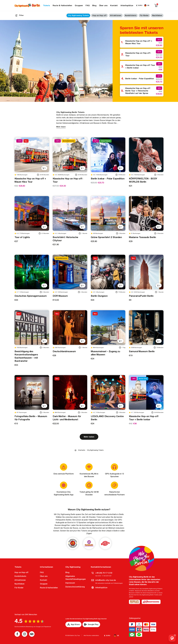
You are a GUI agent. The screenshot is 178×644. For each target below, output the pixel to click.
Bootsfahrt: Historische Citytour (65, 239)
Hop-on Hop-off (99, 15)
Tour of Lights (22, 237)
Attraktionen (116, 15)
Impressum (70, 583)
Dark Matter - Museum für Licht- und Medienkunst (67, 418)
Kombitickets (131, 15)
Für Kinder (144, 15)
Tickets (46, 5)
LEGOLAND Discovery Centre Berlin (107, 418)
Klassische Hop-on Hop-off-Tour (138, 54)
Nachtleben (157, 15)
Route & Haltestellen (62, 5)
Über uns (103, 5)
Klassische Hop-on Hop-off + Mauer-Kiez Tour (139, 42)
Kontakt (114, 5)
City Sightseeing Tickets (78, 15)
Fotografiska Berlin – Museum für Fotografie (31, 418)
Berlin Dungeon (99, 296)
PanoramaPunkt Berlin (141, 296)
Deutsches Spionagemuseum (31, 296)
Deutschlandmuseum (64, 351)
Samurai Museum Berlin (142, 351)
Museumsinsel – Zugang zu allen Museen (105, 353)
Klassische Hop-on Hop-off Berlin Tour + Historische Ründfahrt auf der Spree (138, 91)
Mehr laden (89, 437)
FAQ (88, 5)
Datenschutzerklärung (75, 587)
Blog (94, 5)
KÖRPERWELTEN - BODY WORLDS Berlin (143, 180)
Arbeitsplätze (127, 5)
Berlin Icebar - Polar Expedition (140, 79)
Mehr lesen (61, 127)
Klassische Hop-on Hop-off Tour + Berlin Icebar (140, 66)
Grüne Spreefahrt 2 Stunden (106, 237)
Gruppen (79, 5)
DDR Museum (60, 296)
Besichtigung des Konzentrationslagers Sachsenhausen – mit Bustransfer (26, 356)
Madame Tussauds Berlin (142, 237)
